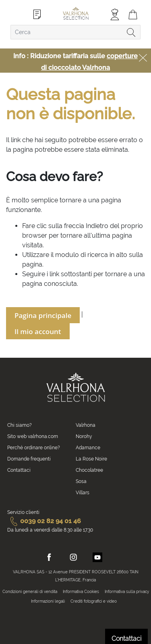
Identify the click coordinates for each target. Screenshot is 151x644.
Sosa (81, 481)
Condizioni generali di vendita (30, 592)
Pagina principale (43, 315)
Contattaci (19, 470)
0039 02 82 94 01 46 (44, 521)
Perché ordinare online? (34, 448)
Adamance (88, 448)
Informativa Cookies (81, 592)
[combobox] (75, 32)
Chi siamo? (20, 425)
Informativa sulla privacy (127, 592)
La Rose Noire (91, 459)
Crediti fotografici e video (94, 601)
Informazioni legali (48, 601)
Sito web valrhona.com (33, 436)
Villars (83, 493)
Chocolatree (89, 470)
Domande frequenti (29, 459)
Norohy (84, 436)
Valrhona (86, 425)
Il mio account (38, 331)
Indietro (97, 226)
